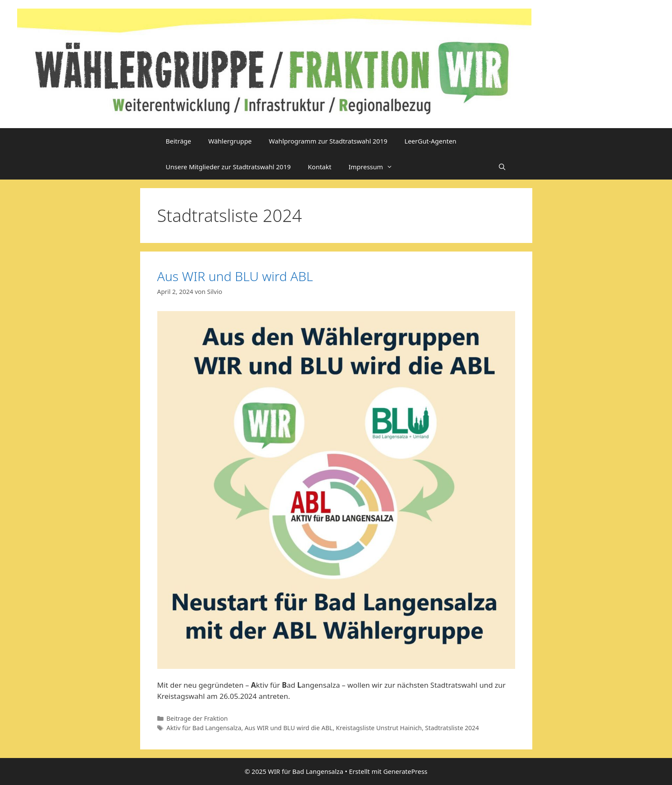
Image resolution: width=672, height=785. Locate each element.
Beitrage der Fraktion (197, 718)
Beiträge (179, 141)
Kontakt (319, 167)
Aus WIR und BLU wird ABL (235, 276)
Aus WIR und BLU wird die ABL (289, 728)
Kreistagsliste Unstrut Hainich (379, 728)
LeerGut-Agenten (430, 141)
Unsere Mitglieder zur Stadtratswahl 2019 (228, 167)
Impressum (375, 167)
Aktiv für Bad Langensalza (204, 728)
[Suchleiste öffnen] (502, 167)
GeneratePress (405, 771)
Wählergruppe (230, 141)
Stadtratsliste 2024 (452, 728)
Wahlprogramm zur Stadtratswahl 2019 (328, 141)
